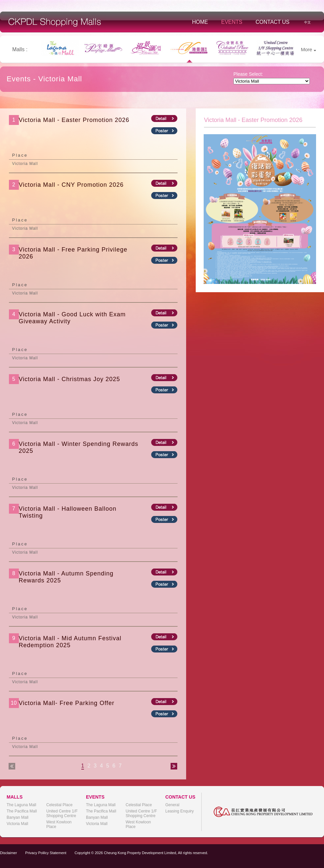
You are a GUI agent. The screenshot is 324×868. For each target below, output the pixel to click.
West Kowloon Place (59, 824)
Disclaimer (8, 853)
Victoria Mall (17, 824)
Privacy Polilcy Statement (46, 853)
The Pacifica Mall (22, 811)
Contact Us (273, 22)
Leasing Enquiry (180, 811)
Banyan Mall (18, 817)
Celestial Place (59, 805)
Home (200, 22)
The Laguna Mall (21, 805)
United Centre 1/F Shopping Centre (62, 813)
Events (232, 22)
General (172, 805)
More (308, 49)
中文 (307, 22)
